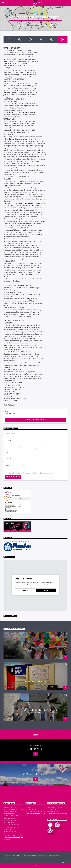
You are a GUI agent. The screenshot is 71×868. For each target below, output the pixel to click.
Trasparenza (7, 840)
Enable (46, 590)
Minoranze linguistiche (35, 12)
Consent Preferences (9, 858)
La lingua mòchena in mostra (36, 681)
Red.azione (32, 25)
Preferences (25, 590)
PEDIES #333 (36, 749)
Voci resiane (36, 650)
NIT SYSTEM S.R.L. (58, 856)
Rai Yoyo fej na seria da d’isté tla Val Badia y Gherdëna (36, 711)
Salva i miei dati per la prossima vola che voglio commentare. (31, 473)
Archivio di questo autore (36, 420)
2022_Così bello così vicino (36, 774)
